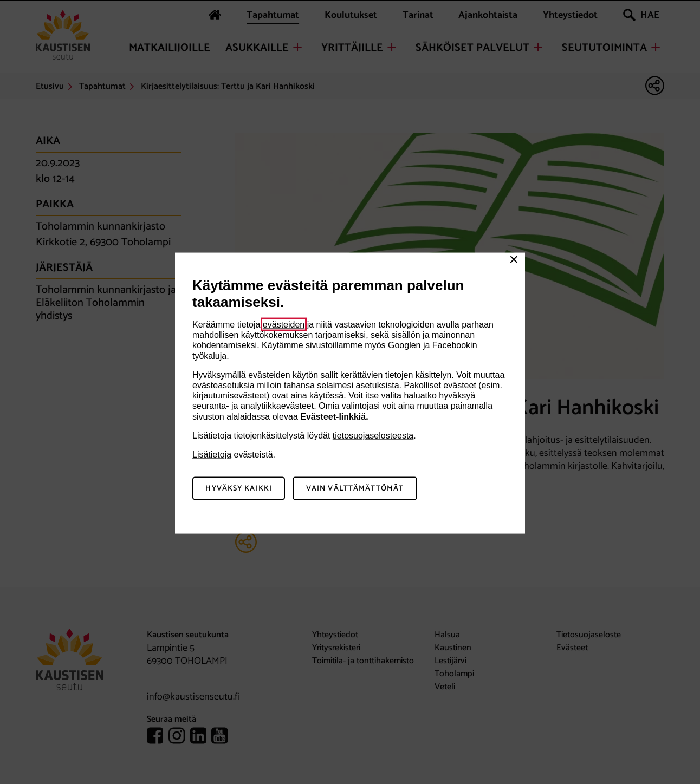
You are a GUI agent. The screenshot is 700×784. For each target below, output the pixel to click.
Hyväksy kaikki (239, 488)
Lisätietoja (212, 454)
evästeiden (284, 325)
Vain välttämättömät (355, 488)
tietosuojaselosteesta (373, 435)
